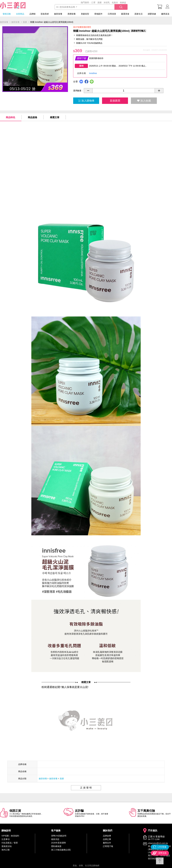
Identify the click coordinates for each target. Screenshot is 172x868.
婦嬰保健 (152, 14)
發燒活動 (7, 14)
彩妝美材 (45, 14)
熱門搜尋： (86, 2)
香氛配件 (98, 14)
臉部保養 (58, 14)
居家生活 (138, 14)
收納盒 (123, 2)
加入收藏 (144, 101)
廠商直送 (165, 14)
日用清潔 (112, 14)
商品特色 (10, 117)
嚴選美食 (125, 14)
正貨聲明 (86, 788)
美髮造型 (85, 14)
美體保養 (72, 14)
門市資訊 (153, 831)
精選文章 (55, 117)
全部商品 (20, 14)
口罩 (93, 2)
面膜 (100, 2)
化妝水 (115, 2)
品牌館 (33, 14)
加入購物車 (86, 101)
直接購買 (115, 101)
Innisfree (93, 73)
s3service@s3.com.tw (158, 843)
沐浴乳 (107, 2)
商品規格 (33, 117)
